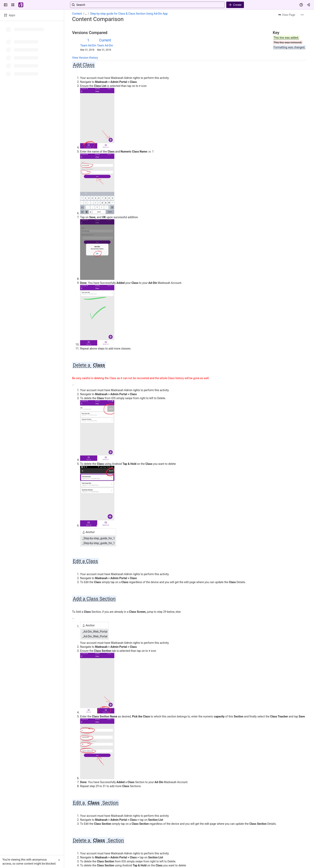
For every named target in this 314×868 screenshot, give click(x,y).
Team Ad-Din (88, 45)
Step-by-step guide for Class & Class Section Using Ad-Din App (129, 14)
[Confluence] (21, 5)
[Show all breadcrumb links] (86, 14)
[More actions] (302, 15)
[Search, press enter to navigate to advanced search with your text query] (156, 5)
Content (77, 14)
